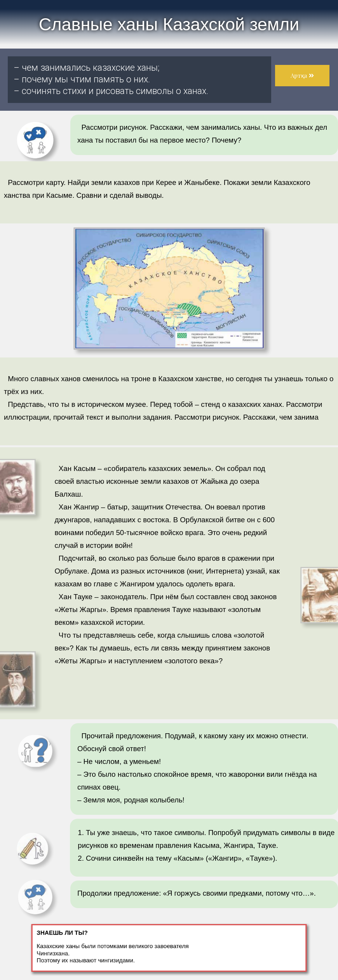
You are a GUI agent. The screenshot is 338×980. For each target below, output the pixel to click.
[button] (302, 76)
